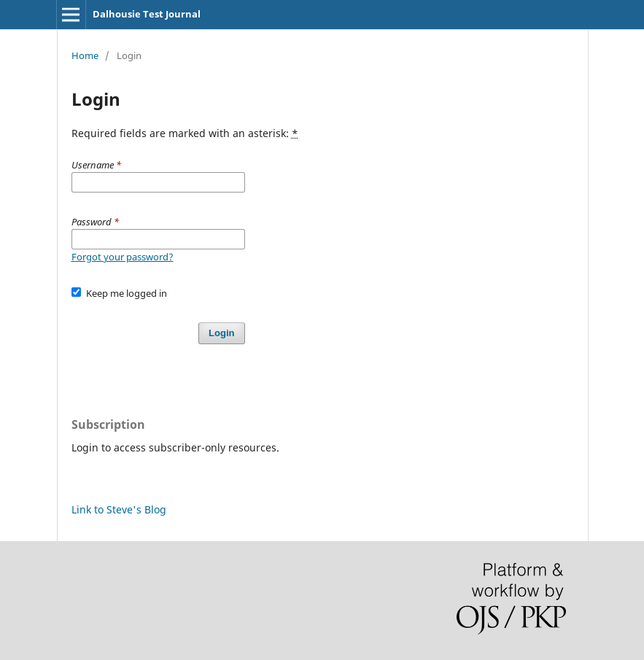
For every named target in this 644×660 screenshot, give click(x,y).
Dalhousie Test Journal (147, 14)
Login (221, 333)
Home (85, 55)
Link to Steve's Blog (119, 509)
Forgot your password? (123, 257)
